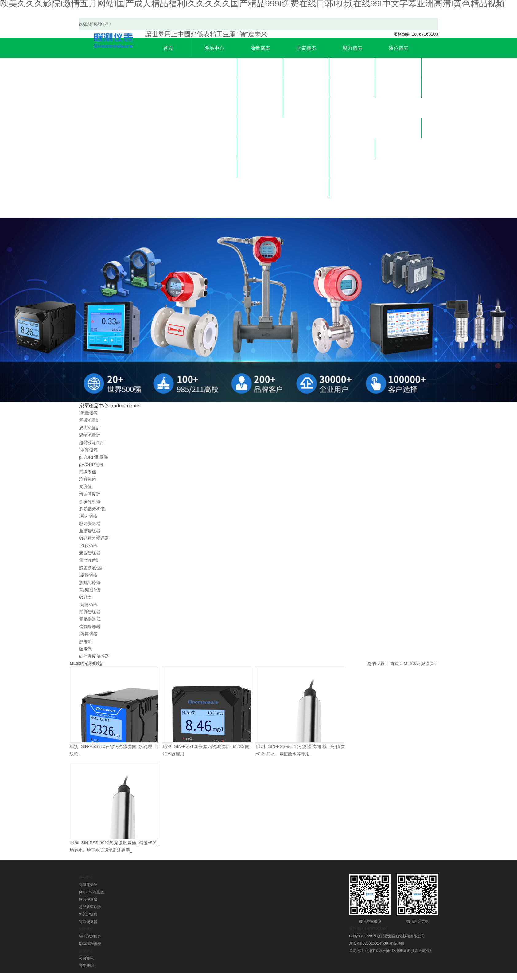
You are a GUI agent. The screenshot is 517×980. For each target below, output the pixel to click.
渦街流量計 (260, 88)
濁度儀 (306, 148)
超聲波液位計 (398, 108)
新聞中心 (352, 128)
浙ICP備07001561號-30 (369, 943)
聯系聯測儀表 (90, 944)
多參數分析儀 (306, 208)
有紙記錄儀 (90, 590)
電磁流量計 (260, 68)
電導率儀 (306, 108)
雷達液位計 (398, 88)
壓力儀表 (214, 108)
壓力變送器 (352, 68)
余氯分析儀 (306, 188)
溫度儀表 (214, 188)
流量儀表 (214, 68)
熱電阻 (85, 641)
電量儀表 (214, 168)
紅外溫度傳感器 (94, 656)
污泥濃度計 (306, 168)
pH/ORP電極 (306, 88)
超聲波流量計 (260, 128)
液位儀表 (214, 128)
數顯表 (85, 597)
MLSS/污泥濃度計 (421, 663)
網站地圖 (397, 943)
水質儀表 (214, 88)
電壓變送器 (90, 619)
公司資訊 (352, 148)
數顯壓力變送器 (352, 108)
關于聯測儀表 (398, 128)
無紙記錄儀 (90, 582)
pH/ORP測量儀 (306, 68)
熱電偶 (85, 649)
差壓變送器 (352, 88)
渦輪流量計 (260, 108)
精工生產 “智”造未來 (206, 34)
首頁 (168, 48)
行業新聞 (352, 168)
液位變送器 (398, 68)
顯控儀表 (214, 148)
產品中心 (214, 48)
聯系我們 (398, 148)
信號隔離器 (90, 627)
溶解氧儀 (306, 128)
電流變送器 (90, 612)
